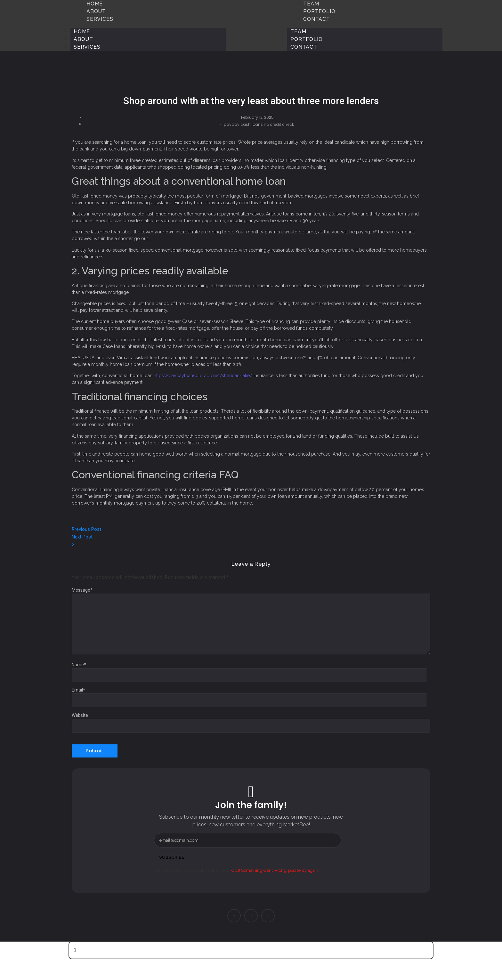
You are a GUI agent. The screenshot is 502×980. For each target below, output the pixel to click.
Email (78, 690)
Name (79, 665)
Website (80, 715)
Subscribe (172, 857)
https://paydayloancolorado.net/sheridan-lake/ (203, 376)
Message (82, 590)
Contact (304, 47)
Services (87, 47)
